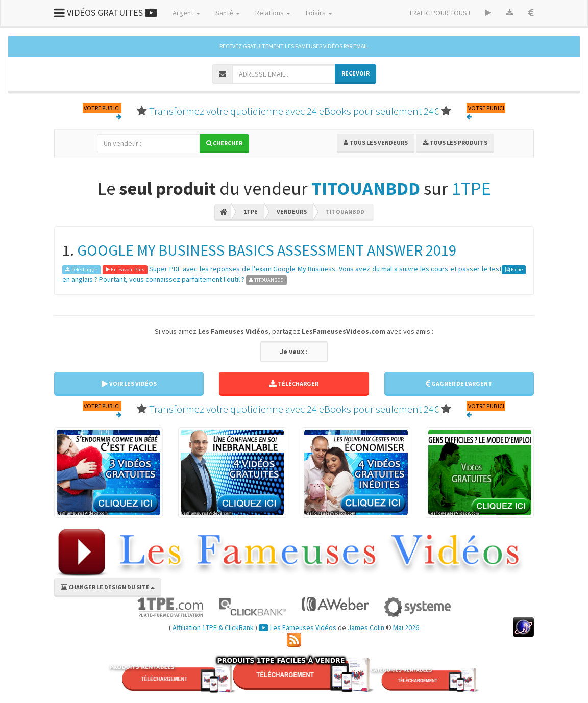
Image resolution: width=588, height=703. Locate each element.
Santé (228, 13)
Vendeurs (292, 211)
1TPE (471, 189)
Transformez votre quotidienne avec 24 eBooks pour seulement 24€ (294, 111)
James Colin (366, 627)
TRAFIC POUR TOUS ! (439, 13)
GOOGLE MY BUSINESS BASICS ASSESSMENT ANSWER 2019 (267, 250)
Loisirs (319, 13)
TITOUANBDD (366, 189)
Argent (186, 13)
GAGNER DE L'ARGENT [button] (459, 383)
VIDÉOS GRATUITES (106, 12)
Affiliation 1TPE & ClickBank (213, 627)
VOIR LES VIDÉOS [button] (129, 383)
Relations (273, 13)
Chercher (224, 143)
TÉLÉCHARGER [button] (294, 383)
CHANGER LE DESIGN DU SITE (108, 587)
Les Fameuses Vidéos (298, 627)
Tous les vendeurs (376, 143)
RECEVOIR (356, 73)
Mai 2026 (406, 627)
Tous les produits (455, 143)
